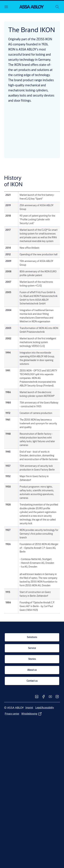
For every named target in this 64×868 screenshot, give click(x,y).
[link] (32, 637)
